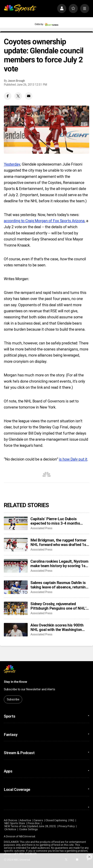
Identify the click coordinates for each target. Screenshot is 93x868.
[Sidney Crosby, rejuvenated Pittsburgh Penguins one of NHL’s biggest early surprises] (16, 608)
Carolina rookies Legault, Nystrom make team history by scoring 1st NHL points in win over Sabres (59, 564)
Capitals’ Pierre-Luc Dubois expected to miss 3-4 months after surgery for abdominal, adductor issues (55, 521)
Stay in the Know (15, 682)
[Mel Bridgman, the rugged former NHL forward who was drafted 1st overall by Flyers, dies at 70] (16, 545)
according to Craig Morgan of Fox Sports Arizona (44, 221)
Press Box (34, 823)
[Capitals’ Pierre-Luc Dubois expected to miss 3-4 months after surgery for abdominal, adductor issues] (16, 523)
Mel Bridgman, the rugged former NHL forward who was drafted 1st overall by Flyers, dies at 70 (59, 542)
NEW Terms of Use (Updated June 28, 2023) (30, 826)
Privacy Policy (67, 826)
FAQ (72, 820)
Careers (38, 820)
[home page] (20, 9)
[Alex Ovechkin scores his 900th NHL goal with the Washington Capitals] (16, 630)
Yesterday (12, 164)
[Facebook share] (8, 96)
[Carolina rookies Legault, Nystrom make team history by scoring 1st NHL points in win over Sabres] (16, 566)
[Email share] (29, 96)
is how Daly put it (73, 459)
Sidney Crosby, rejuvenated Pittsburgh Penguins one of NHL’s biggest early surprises (59, 606)
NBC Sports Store (15, 823)
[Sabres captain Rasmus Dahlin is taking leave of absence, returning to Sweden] (16, 587)
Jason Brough (16, 81)
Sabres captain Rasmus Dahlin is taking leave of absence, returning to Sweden (59, 585)
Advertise (26, 820)
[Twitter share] (18, 96)
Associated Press (41, 528)
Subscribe (13, 699)
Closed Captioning (56, 820)
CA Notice (10, 829)
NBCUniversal (27, 836)
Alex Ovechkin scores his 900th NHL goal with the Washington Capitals (57, 627)
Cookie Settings (29, 829)
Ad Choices (11, 820)
